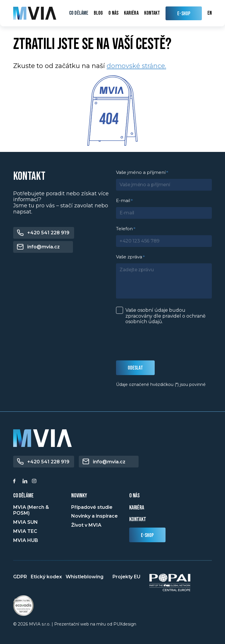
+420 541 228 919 (48, 233)
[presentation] (161, 343)
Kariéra (131, 13)
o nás (134, 496)
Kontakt (152, 13)
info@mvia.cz (44, 247)
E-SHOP (184, 14)
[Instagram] (35, 482)
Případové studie (92, 507)
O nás (113, 13)
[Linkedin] (26, 482)
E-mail (123, 200)
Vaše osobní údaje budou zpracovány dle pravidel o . (166, 316)
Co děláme (79, 13)
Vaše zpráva (129, 257)
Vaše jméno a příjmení (141, 172)
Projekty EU (126, 577)
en (210, 13)
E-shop (147, 535)
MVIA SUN (25, 522)
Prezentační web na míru (80, 624)
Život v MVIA (86, 525)
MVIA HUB (26, 540)
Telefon (124, 229)
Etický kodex (46, 577)
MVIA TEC (25, 531)
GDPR (20, 577)
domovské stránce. (136, 66)
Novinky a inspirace (94, 516)
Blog (98, 13)
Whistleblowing (85, 577)
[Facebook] (16, 482)
